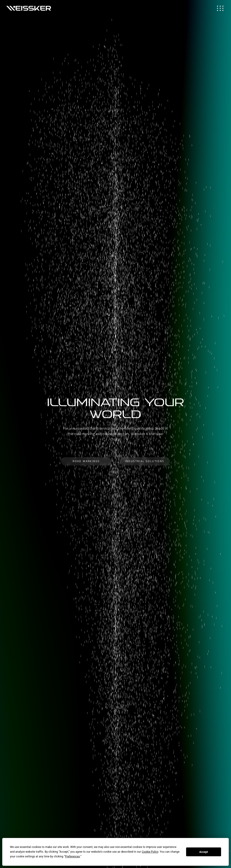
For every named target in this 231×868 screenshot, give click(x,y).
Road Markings (86, 461)
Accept (204, 852)
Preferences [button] (72, 856)
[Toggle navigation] (220, 8)
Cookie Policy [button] (150, 852)
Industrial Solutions (145, 461)
